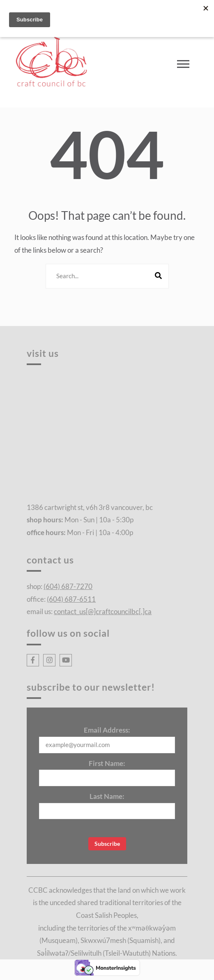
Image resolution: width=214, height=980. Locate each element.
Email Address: (107, 730)
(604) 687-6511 (71, 599)
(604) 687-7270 (68, 586)
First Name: (107, 763)
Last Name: (107, 796)
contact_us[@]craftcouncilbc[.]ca (103, 611)
